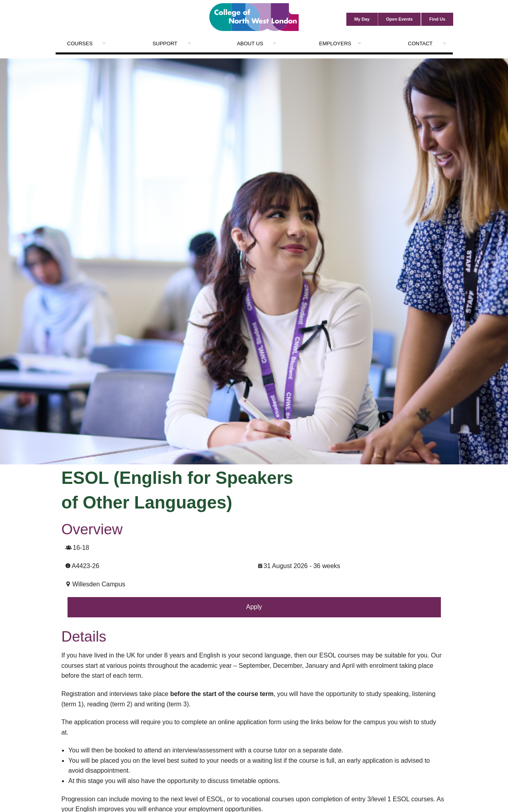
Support (165, 43)
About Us (250, 43)
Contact (420, 43)
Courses (80, 43)
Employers (335, 43)
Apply (254, 607)
